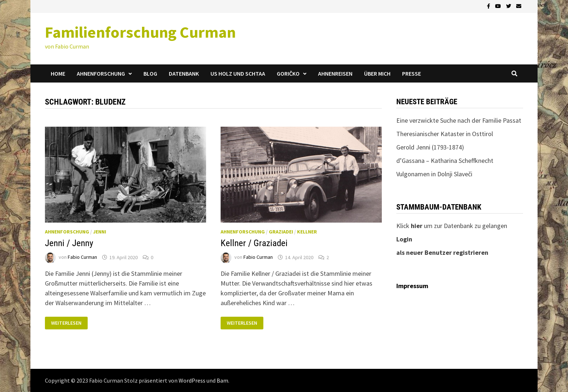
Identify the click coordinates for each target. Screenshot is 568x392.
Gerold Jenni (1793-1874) (430, 147)
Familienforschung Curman (140, 32)
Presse (412, 73)
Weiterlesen (66, 323)
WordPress (192, 380)
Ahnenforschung (101, 73)
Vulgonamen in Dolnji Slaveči (434, 174)
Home (58, 73)
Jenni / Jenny (69, 243)
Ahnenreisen (335, 73)
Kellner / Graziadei (254, 243)
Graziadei (281, 232)
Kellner (307, 232)
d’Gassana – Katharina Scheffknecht (445, 161)
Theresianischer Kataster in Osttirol (445, 134)
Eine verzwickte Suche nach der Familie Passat (459, 120)
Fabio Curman (82, 257)
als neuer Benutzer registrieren (442, 252)
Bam (222, 380)
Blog (150, 73)
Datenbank (184, 73)
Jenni (100, 232)
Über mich (377, 73)
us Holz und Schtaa (238, 73)
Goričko (288, 73)
